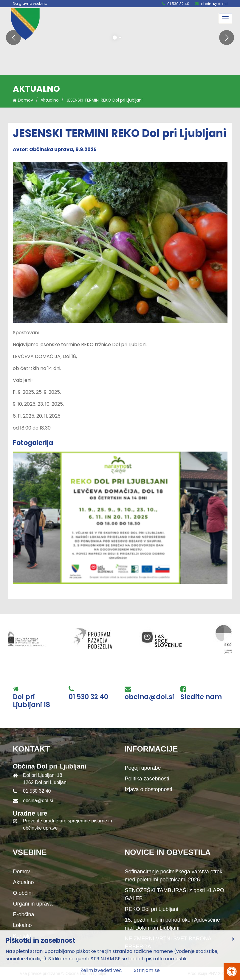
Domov (23, 100)
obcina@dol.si (214, 4)
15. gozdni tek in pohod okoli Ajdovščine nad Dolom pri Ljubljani (172, 924)
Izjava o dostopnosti (149, 789)
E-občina (24, 914)
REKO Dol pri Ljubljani (152, 909)
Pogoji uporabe (143, 768)
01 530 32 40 (178, 4)
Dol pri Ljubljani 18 (31, 701)
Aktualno (50, 100)
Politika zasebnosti (147, 779)
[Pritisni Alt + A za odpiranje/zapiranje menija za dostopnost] (232, 972)
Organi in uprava (33, 904)
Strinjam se (147, 970)
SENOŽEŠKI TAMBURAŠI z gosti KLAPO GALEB (175, 894)
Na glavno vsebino (30, 4)
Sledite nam (201, 697)
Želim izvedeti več (101, 970)
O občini (23, 893)
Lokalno (23, 925)
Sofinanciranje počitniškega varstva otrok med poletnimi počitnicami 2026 (174, 876)
